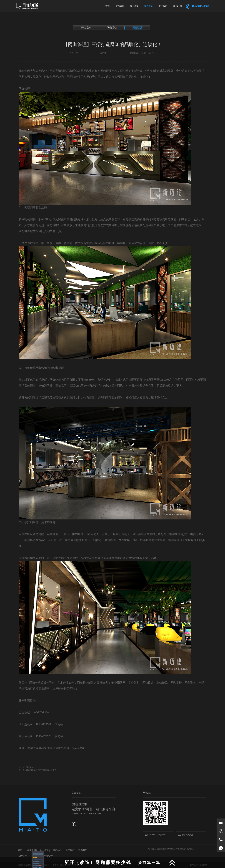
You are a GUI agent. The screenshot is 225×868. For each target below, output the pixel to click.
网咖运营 (137, 28)
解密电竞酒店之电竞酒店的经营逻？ (41, 770)
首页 (108, 6)
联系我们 (177, 6)
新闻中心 (149, 6)
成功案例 (120, 6)
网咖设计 (48, 856)
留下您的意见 (186, 835)
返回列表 (30, 767)
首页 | (21, 850)
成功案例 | (32, 850)
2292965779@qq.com (155, 835)
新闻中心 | (57, 850)
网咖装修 (112, 28)
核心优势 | (45, 850)
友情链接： (23, 856)
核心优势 (134, 6)
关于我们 (163, 6)
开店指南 (86, 28)
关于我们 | (70, 850)
